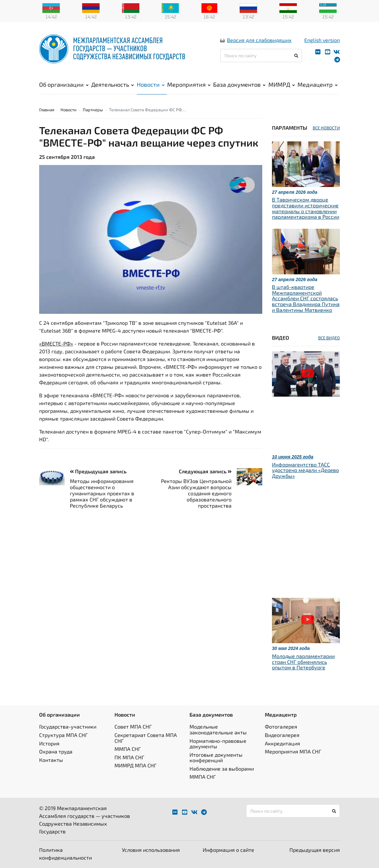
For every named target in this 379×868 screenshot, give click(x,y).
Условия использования (151, 850)
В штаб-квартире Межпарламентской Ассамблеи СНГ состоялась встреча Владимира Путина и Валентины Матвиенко (306, 298)
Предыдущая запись (98, 471)
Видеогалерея (282, 735)
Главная (47, 110)
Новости (151, 84)
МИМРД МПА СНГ (135, 765)
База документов (239, 84)
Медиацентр (318, 84)
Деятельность (113, 84)
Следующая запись (205, 471)
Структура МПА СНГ (63, 735)
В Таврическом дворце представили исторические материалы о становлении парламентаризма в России (306, 208)
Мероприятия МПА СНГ (293, 751)
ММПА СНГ (128, 749)
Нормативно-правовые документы (218, 744)
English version (322, 40)
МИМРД (282, 84)
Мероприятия (189, 84)
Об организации (64, 84)
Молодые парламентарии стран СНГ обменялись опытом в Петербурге (303, 662)
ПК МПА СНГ (129, 757)
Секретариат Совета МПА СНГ (146, 738)
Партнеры (93, 110)
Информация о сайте (228, 850)
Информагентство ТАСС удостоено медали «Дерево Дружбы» (305, 470)
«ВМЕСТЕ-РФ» (56, 343)
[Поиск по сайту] (261, 55)
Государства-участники (68, 726)
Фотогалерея (281, 726)
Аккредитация (282, 743)
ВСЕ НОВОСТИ (326, 128)
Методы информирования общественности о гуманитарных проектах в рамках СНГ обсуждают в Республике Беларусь (102, 493)
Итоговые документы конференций (216, 758)
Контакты (51, 760)
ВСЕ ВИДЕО (329, 338)
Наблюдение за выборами (222, 769)
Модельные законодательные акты (218, 729)
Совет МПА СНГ (133, 726)
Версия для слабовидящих (259, 40)
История (49, 743)
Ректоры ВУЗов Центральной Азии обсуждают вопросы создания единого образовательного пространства (196, 493)
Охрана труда (56, 751)
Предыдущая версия (315, 850)
